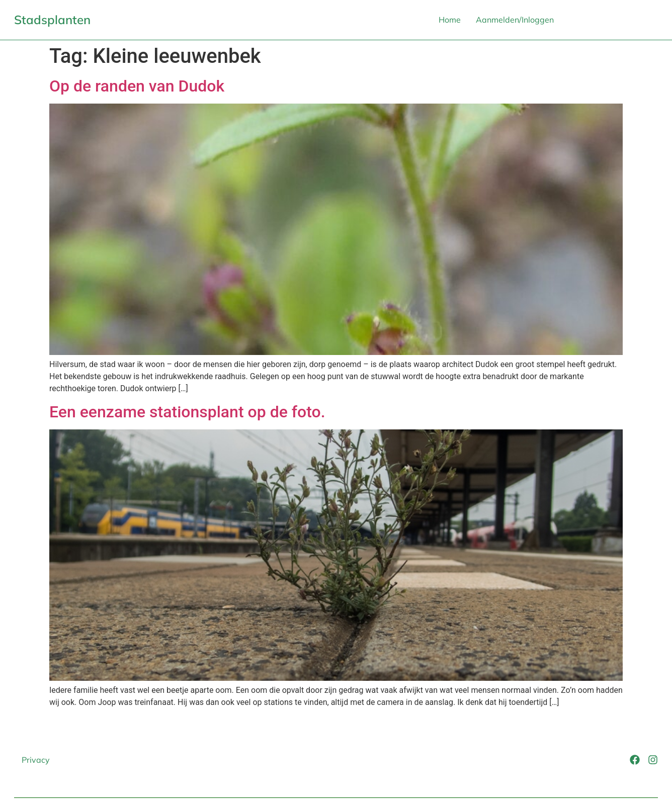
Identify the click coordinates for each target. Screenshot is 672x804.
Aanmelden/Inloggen (515, 20)
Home (450, 20)
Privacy (36, 760)
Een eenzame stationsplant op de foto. (187, 412)
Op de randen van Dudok (137, 86)
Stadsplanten (52, 20)
